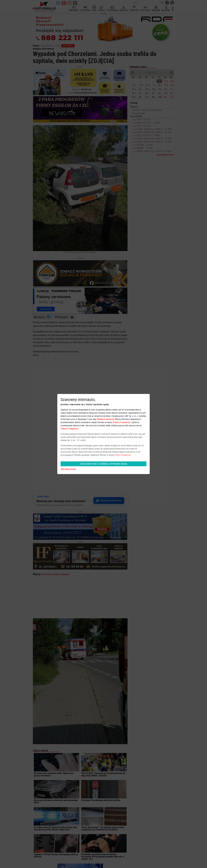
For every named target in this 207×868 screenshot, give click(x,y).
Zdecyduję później (68, 469)
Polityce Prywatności (122, 422)
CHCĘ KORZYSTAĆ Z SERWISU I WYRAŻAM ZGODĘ (103, 464)
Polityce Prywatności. (123, 455)
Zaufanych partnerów (106, 419)
